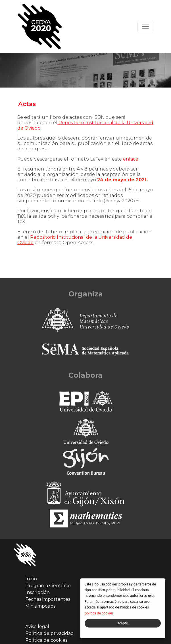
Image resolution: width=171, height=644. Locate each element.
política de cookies (99, 613)
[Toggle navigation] (145, 26)
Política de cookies (46, 640)
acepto (123, 623)
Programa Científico (48, 586)
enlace (131, 159)
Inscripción (37, 592)
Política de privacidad (50, 633)
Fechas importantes (48, 599)
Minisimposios (40, 606)
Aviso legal (37, 627)
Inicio (31, 579)
